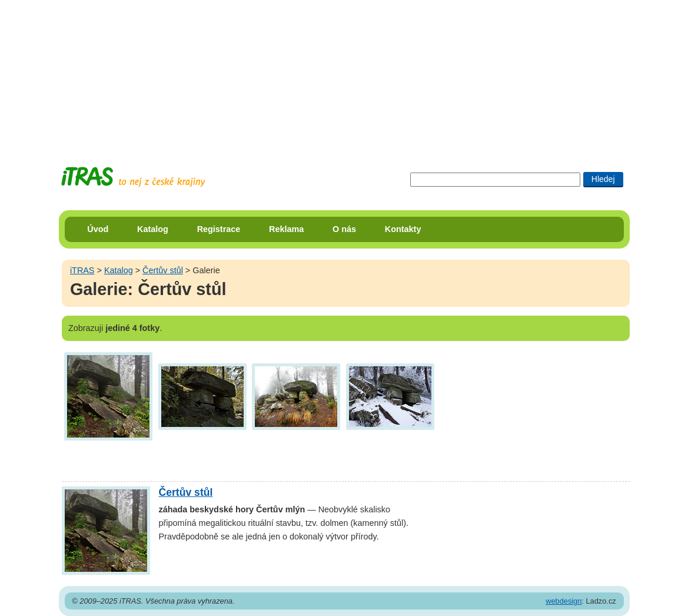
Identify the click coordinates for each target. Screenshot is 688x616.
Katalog (153, 229)
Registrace (219, 229)
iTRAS (82, 270)
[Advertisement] (344, 74)
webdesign (564, 601)
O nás (344, 229)
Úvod (98, 229)
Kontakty (403, 229)
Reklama (286, 229)
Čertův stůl (163, 270)
